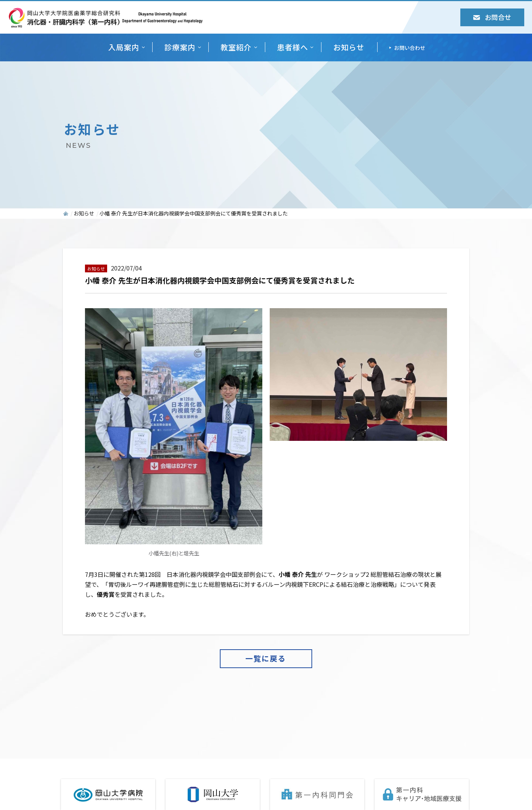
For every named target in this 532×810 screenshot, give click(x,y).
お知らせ (349, 47)
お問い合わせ (410, 48)
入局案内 (124, 47)
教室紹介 (236, 47)
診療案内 (180, 47)
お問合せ (492, 17)
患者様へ (293, 47)
